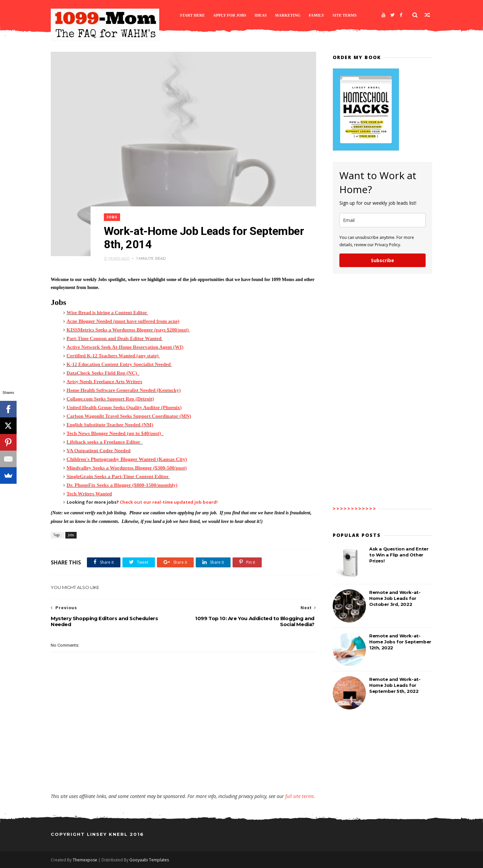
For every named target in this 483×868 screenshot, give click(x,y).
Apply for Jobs (230, 15)
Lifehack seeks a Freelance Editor (103, 442)
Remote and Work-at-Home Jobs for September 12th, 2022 (400, 642)
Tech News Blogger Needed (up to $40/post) (114, 433)
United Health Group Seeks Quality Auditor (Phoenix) (124, 407)
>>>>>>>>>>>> (355, 508)
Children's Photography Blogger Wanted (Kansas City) (127, 459)
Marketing (288, 15)
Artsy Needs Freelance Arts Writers (104, 382)
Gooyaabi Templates (149, 860)
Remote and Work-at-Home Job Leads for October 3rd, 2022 (395, 598)
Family (317, 15)
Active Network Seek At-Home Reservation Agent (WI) (125, 347)
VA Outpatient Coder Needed (99, 450)
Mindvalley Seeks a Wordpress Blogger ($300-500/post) (127, 468)
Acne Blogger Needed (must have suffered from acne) (123, 321)
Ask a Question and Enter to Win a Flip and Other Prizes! (399, 555)
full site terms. (300, 796)
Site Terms (345, 15)
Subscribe (382, 260)
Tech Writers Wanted (89, 494)
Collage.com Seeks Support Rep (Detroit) (110, 399)
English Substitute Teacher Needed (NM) (110, 425)
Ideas (261, 15)
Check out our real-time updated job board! (169, 502)
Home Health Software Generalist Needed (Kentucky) (124, 390)
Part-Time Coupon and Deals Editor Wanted (114, 338)
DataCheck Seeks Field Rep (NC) (102, 373)
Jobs (112, 217)
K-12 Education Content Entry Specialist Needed (119, 364)
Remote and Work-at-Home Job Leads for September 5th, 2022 (395, 685)
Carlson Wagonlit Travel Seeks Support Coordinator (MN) (129, 416)
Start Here (192, 15)
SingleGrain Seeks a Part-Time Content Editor (118, 476)
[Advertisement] (183, 774)
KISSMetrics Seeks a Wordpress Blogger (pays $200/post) (128, 330)
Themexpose (85, 860)
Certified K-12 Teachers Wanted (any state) (113, 356)
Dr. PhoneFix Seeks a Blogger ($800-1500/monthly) (122, 485)
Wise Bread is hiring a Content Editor (107, 313)
